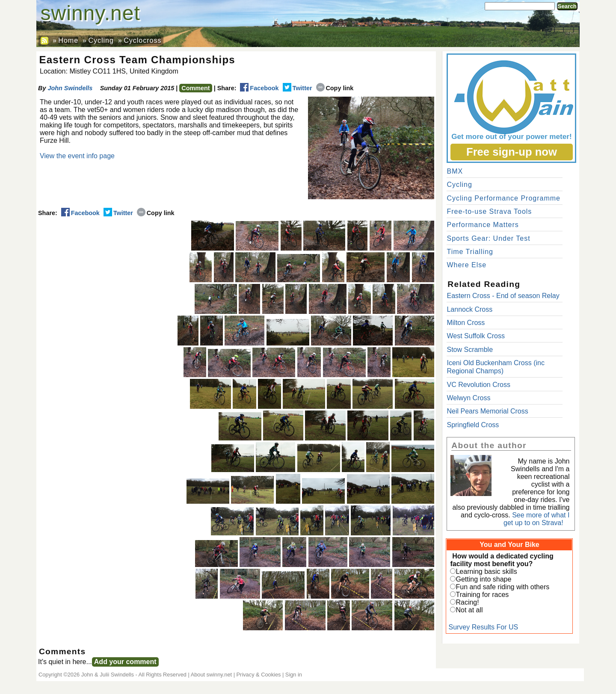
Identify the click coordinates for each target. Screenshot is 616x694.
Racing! (467, 602)
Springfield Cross (473, 425)
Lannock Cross (469, 309)
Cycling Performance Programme (503, 198)
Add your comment (125, 662)
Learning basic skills (486, 571)
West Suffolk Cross (475, 336)
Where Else (466, 265)
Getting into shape (483, 579)
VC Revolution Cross (478, 385)
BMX (455, 171)
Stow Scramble (470, 350)
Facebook (259, 88)
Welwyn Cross (468, 398)
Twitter (298, 88)
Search (567, 6)
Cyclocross (142, 40)
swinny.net (90, 13)
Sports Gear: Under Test (488, 238)
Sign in (294, 675)
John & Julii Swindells (108, 675)
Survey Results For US (483, 627)
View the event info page (77, 156)
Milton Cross (466, 323)
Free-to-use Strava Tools (489, 211)
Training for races (482, 595)
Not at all (469, 610)
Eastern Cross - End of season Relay (503, 296)
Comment (195, 88)
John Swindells (70, 88)
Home (68, 40)
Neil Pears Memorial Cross (487, 411)
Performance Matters (483, 225)
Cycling (101, 40)
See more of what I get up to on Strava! (536, 519)
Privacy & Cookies (259, 675)
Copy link (335, 88)
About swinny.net (212, 675)
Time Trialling (470, 252)
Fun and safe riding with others (502, 587)
